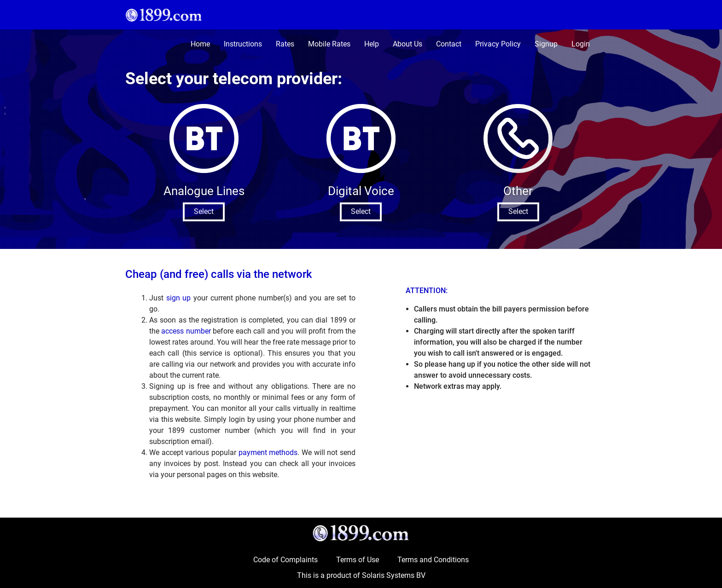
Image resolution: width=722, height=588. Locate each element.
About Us (408, 44)
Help (372, 44)
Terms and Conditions (433, 560)
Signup (546, 44)
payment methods (268, 453)
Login (581, 44)
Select (204, 211)
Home (200, 44)
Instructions (243, 44)
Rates (285, 44)
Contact (449, 44)
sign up (179, 298)
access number (186, 331)
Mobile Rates (329, 44)
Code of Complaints (285, 560)
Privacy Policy (498, 44)
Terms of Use (358, 560)
